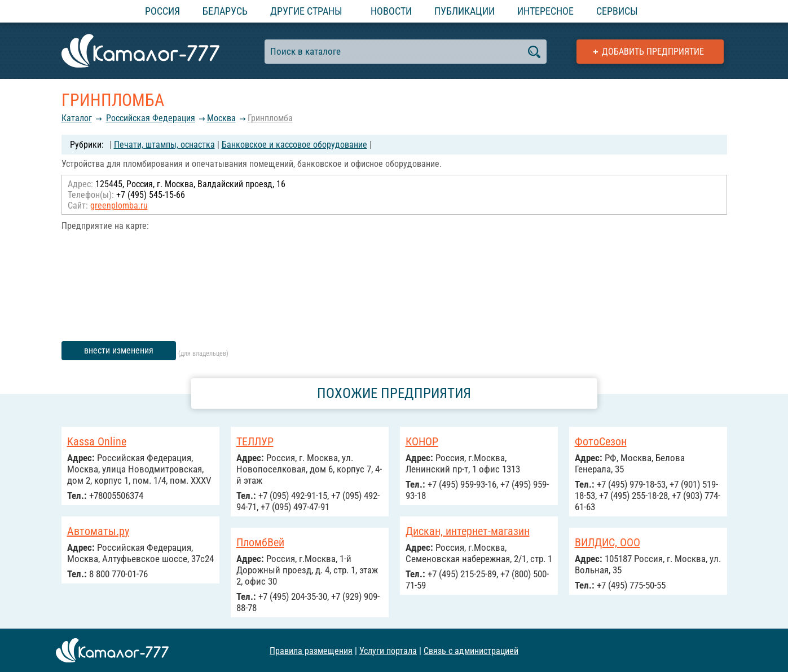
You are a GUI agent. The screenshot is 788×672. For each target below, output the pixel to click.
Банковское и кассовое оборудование (294, 145)
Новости (391, 11)
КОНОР (422, 441)
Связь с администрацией (471, 650)
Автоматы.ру (98, 531)
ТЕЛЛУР (255, 441)
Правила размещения (311, 650)
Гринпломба (270, 118)
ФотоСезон (601, 441)
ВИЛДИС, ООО (607, 542)
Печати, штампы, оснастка (164, 145)
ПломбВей (260, 542)
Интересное (545, 11)
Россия (162, 11)
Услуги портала (388, 650)
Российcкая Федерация (151, 118)
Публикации (465, 11)
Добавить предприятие (653, 52)
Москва (221, 118)
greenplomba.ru (119, 205)
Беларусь (225, 11)
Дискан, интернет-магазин (468, 531)
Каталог (77, 118)
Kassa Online (97, 441)
